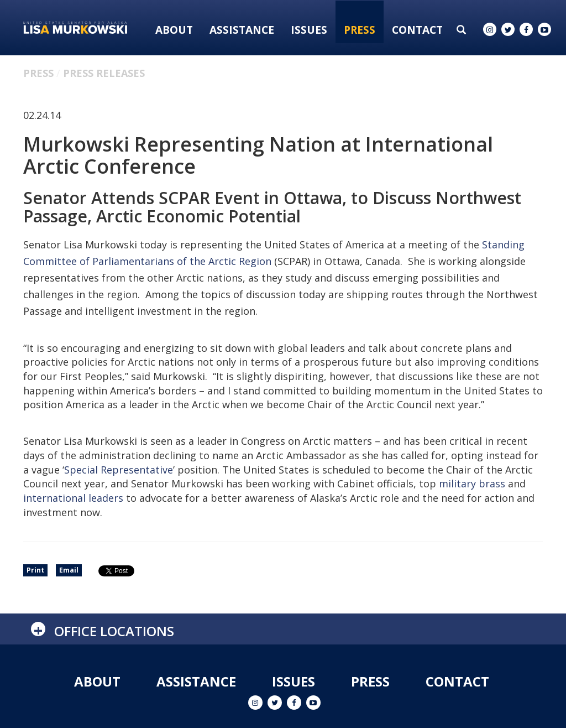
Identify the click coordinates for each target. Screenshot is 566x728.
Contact (417, 30)
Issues (309, 30)
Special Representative (119, 470)
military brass (472, 483)
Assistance (242, 30)
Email (69, 570)
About (174, 30)
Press (360, 30)
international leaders (73, 498)
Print (35, 570)
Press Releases (104, 73)
